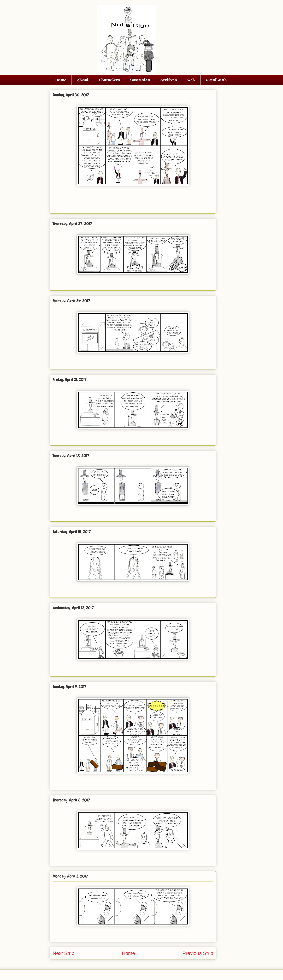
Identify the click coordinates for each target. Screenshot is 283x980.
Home (61, 80)
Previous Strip (198, 953)
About (83, 80)
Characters (109, 80)
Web (191, 80)
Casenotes (140, 80)
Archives (168, 80)
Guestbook (216, 80)
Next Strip (63, 953)
